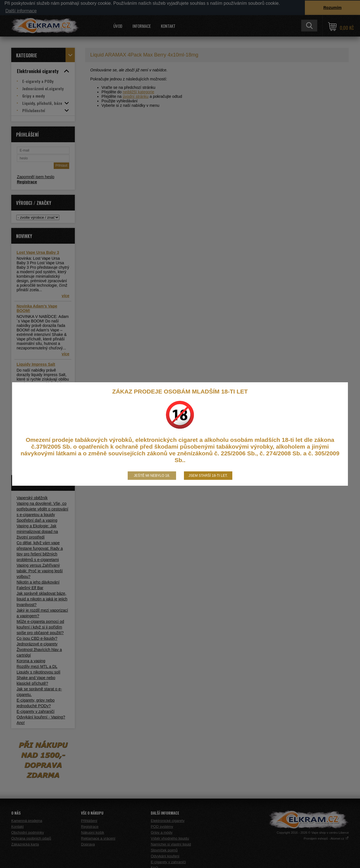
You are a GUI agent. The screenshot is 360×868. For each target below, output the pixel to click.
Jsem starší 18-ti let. (208, 476)
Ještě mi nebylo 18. (152, 476)
